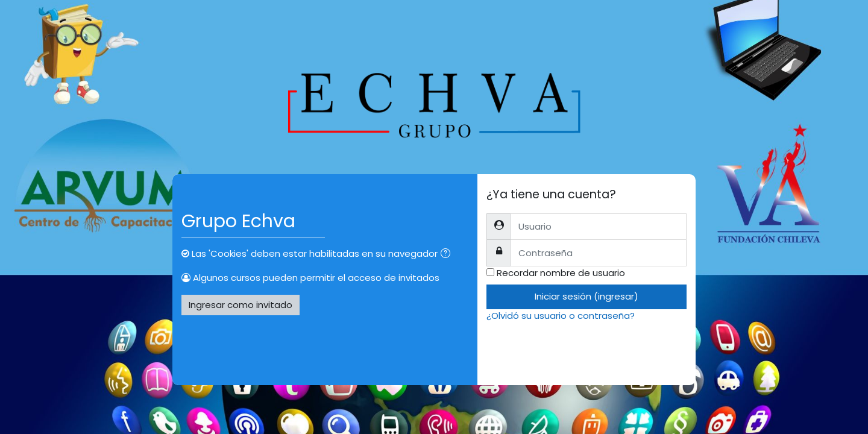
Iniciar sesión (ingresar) (587, 296)
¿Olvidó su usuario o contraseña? (561, 316)
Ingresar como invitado (241, 305)
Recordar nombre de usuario (561, 273)
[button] (448, 255)
